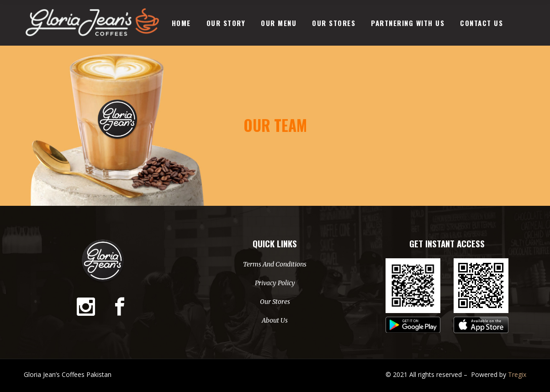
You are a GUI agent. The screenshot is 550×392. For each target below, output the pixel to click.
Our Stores (275, 302)
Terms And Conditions (275, 264)
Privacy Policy (275, 283)
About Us (275, 320)
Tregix (517, 374)
